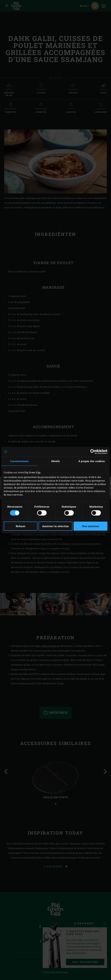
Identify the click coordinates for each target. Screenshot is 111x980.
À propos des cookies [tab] (92, 461)
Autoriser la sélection (56, 526)
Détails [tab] (56, 461)
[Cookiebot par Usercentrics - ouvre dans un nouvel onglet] (93, 452)
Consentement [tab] (19, 461)
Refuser (21, 526)
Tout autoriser (91, 526)
